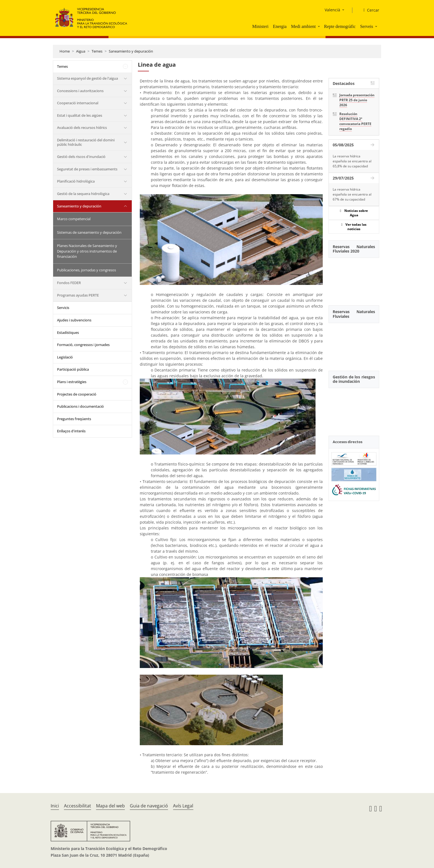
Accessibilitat (77, 806)
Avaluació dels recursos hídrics (82, 128)
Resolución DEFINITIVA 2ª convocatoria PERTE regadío (355, 121)
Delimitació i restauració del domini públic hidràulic (86, 142)
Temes (97, 51)
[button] (319, 26)
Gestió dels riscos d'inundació (81, 157)
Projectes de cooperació (77, 394)
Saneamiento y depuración (131, 51)
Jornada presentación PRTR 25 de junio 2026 (357, 100)
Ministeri (260, 26)
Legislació (65, 357)
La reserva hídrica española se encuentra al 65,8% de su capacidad (352, 161)
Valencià (332, 10)
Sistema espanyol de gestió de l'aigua (87, 78)
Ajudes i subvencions (74, 320)
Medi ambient (303, 26)
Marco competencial (74, 219)
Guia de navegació (149, 806)
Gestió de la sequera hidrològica (83, 194)
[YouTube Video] (354, 279)
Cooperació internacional (78, 103)
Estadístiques (68, 332)
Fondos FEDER (69, 283)
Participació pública (73, 369)
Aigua (81, 51)
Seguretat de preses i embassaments (87, 169)
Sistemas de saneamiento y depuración (89, 232)
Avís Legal (183, 806)
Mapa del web (110, 806)
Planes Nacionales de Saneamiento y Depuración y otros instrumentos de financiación (87, 251)
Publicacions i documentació (80, 406)
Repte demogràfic (340, 26)
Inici (55, 806)
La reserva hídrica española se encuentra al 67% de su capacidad (352, 194)
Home (65, 51)
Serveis (367, 26)
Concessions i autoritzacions (80, 91)
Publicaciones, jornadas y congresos (86, 270)
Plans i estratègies (72, 382)
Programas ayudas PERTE (78, 295)
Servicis (63, 308)
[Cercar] (369, 10)
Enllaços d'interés (71, 431)
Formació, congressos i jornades (83, 345)
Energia (280, 26)
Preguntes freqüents (74, 419)
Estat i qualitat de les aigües (80, 115)
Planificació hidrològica (76, 181)
